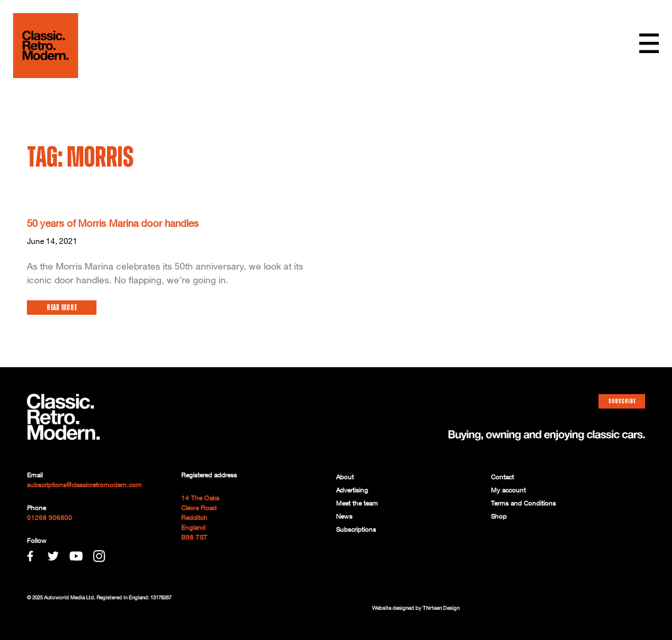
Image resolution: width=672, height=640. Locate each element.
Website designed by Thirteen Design (416, 608)
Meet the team (357, 504)
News (344, 517)
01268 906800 (50, 518)
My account (508, 490)
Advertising (352, 490)
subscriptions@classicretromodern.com (84, 485)
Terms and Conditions (523, 504)
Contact (502, 477)
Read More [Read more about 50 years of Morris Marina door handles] (62, 308)
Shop (499, 517)
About (345, 477)
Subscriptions (356, 530)
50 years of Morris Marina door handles (113, 224)
